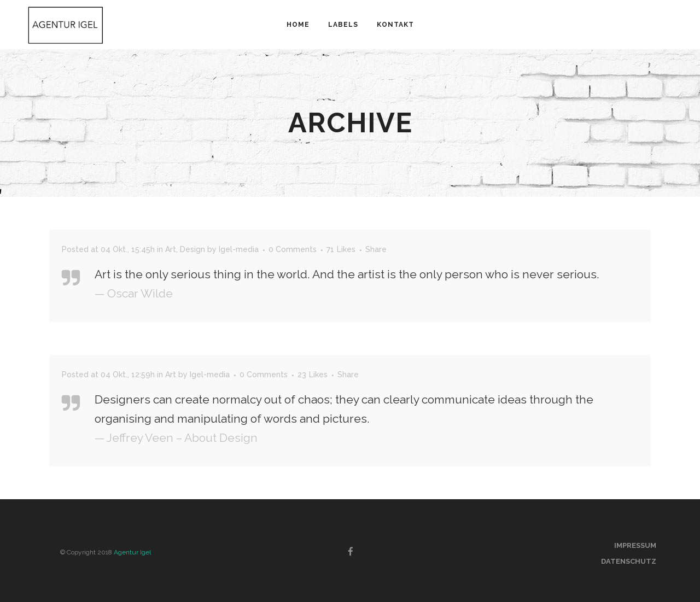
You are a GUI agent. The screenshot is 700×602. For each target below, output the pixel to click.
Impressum (635, 545)
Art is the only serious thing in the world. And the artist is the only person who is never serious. (347, 274)
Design (192, 249)
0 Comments (293, 249)
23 (313, 375)
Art (171, 249)
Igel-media (239, 249)
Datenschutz (629, 561)
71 (341, 249)
